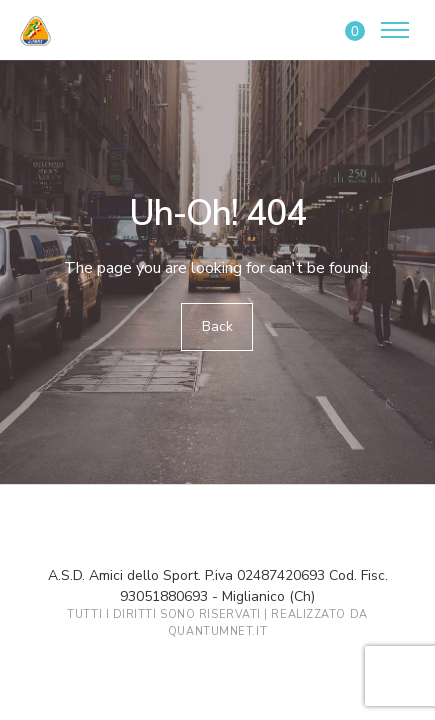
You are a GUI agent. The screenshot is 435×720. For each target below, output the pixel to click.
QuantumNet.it (217, 631)
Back (217, 326)
